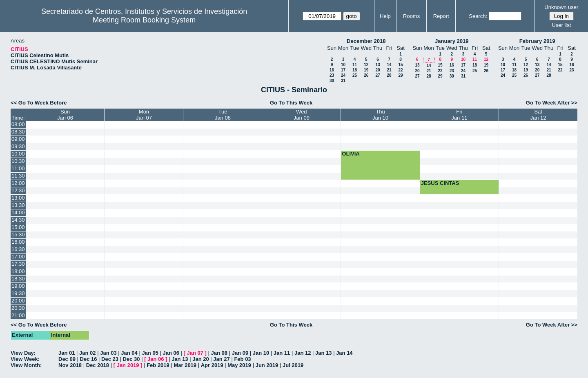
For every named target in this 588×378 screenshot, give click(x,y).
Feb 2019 (158, 365)
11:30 (18, 176)
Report (441, 16)
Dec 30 (131, 359)
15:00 (18, 227)
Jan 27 (221, 359)
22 (400, 70)
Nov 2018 (70, 365)
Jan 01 (67, 353)
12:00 (18, 183)
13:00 (18, 198)
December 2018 (366, 41)
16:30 (18, 249)
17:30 (18, 264)
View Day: (23, 353)
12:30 (18, 190)
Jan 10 (261, 353)
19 (366, 70)
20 (378, 70)
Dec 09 (67, 359)
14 (389, 65)
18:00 (18, 271)
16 (332, 70)
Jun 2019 (267, 365)
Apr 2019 (212, 365)
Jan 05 (150, 353)
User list (561, 25)
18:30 (18, 279)
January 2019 (452, 41)
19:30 (18, 293)
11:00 (18, 168)
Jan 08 (219, 353)
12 (366, 65)
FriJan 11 (459, 115)
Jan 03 (108, 353)
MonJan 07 (144, 115)
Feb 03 (242, 359)
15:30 (18, 235)
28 (389, 75)
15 (400, 65)
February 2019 (537, 41)
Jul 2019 (293, 365)
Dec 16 (89, 359)
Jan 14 (344, 353)
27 (378, 75)
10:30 (18, 161)
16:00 (18, 242)
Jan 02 (87, 353)
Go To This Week (291, 103)
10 (343, 65)
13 (378, 65)
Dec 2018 (98, 365)
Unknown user (561, 7)
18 (355, 70)
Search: (478, 16)
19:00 (18, 286)
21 (389, 70)
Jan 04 (129, 353)
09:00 (18, 139)
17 (343, 70)
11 (355, 65)
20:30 (18, 308)
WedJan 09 (302, 115)
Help (385, 16)
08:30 (18, 132)
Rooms (411, 16)
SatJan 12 (538, 115)
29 (400, 75)
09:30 (18, 146)
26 (366, 75)
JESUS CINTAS (440, 183)
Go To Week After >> (552, 103)
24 (343, 75)
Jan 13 (323, 353)
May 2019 (239, 365)
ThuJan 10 (380, 115)
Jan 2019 (128, 365)
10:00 (18, 154)
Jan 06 (171, 353)
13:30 (18, 205)
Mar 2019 (185, 365)
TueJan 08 (223, 115)
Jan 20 (200, 359)
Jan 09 (240, 353)
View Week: (25, 359)
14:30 (18, 220)
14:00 (18, 212)
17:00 (18, 257)
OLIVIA (351, 154)
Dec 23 (110, 359)
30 (332, 81)
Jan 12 (303, 353)
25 (355, 75)
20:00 (18, 301)
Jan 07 (195, 353)
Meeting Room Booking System (144, 20)
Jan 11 (282, 353)
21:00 (18, 315)
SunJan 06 (65, 115)
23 (332, 75)
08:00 (18, 124)
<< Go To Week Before (39, 103)
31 (343, 81)
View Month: (26, 365)
